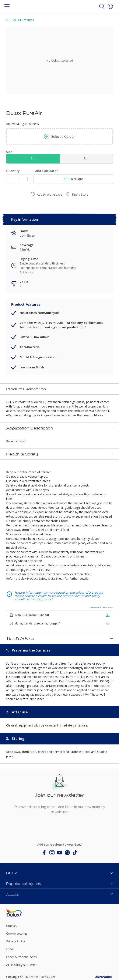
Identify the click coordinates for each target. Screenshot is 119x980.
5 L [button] (86, 159)
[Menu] (7, 6)
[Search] (102, 6)
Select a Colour (60, 136)
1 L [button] (33, 159)
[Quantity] (19, 179)
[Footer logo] (24, 883)
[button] (110, 6)
